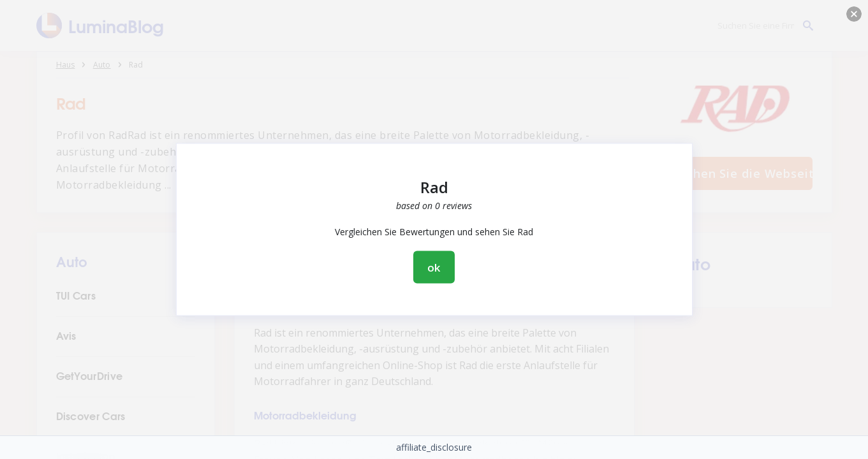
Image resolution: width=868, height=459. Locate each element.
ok (434, 267)
